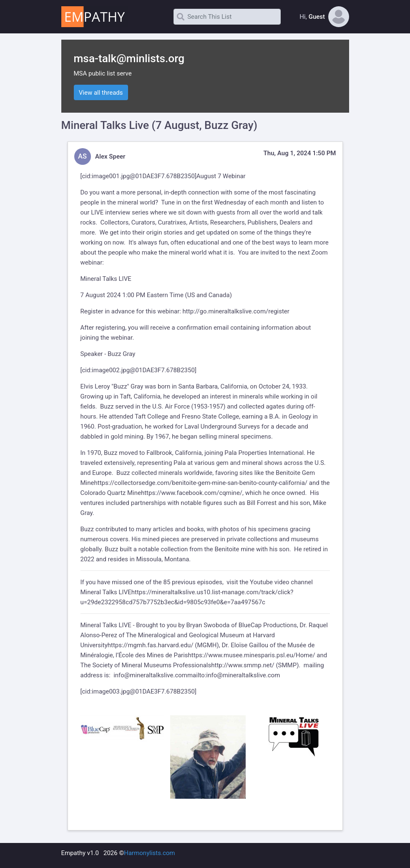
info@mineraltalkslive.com (150, 675)
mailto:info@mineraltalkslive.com (234, 675)
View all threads (101, 93)
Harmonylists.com (149, 853)
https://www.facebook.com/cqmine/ (192, 493)
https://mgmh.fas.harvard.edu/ (151, 645)
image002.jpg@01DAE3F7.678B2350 (143, 370)
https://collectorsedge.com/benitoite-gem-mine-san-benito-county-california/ (201, 483)
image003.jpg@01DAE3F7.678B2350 (143, 691)
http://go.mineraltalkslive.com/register (236, 311)
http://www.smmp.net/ (243, 665)
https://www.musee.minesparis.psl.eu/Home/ (252, 655)
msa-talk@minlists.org (129, 58)
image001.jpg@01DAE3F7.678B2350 (143, 176)
